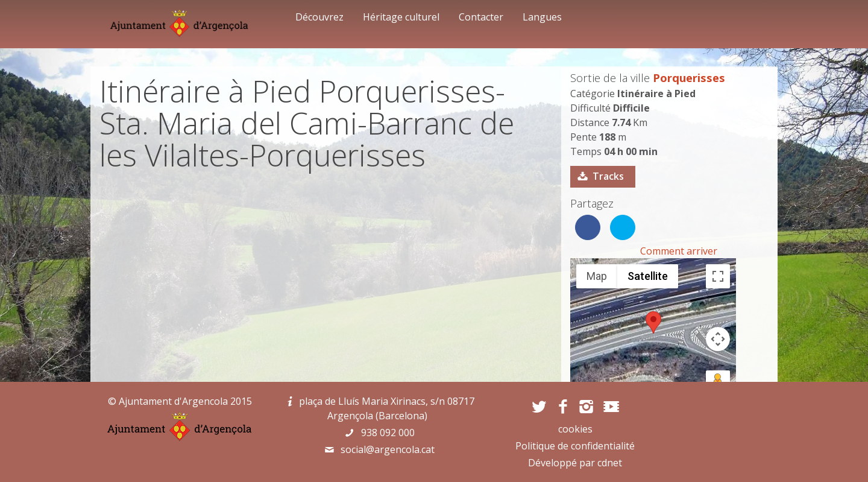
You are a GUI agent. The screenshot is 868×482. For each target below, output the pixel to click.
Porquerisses (689, 78)
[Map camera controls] (718, 339)
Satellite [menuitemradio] (648, 276)
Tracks (608, 176)
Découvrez (319, 17)
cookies (575, 429)
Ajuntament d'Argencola (173, 401)
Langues (542, 17)
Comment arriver (679, 251)
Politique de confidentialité (575, 446)
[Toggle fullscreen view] (718, 276)
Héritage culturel (401, 17)
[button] (653, 322)
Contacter (481, 17)
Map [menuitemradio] (597, 276)
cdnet (610, 463)
